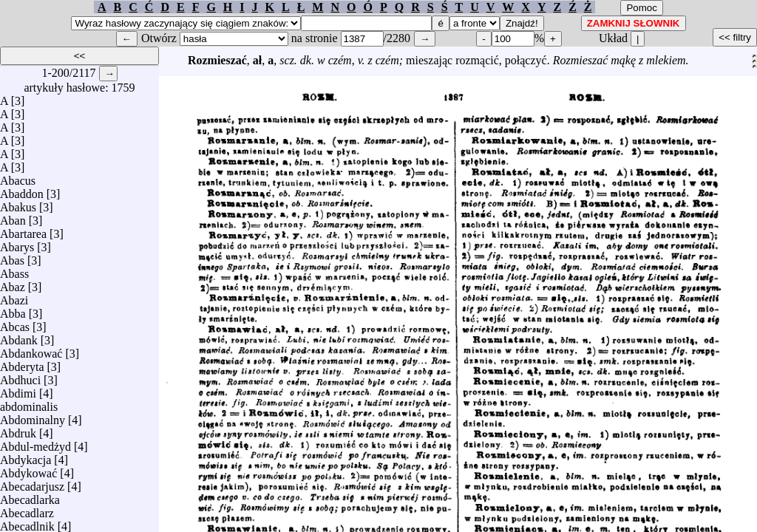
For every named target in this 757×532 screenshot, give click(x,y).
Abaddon (22, 190)
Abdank (19, 337)
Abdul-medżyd (35, 443)
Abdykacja (26, 456)
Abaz (13, 283)
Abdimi (18, 390)
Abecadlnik (27, 523)
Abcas (15, 323)
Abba (13, 310)
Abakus (18, 204)
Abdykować (28, 470)
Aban (13, 217)
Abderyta (22, 363)
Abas (12, 257)
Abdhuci (20, 376)
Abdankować (31, 350)
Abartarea (23, 230)
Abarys (17, 243)
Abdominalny (33, 416)
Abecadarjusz (32, 483)
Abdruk (18, 430)
